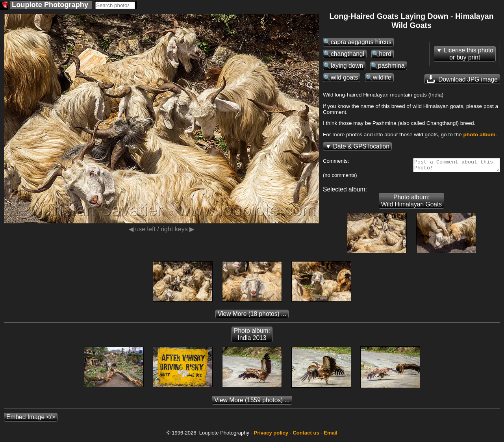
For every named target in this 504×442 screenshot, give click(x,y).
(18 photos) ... (252, 316)
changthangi (347, 54)
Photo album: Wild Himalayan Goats (411, 203)
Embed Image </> (31, 419)
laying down (347, 66)
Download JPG (462, 79)
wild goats (344, 77)
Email (331, 435)
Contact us (306, 435)
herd (385, 54)
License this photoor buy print (469, 54)
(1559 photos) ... (252, 402)
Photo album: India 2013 (252, 337)
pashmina (391, 66)
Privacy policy (271, 435)
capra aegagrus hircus (361, 42)
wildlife (382, 77)
